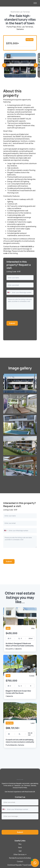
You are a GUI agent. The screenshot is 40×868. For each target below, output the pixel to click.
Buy (20, 844)
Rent (20, 847)
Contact (20, 861)
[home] (18, 3)
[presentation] (22, 316)
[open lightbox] (9, 56)
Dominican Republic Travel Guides (20, 865)
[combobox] (9, 292)
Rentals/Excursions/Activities (20, 858)
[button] (4, 65)
